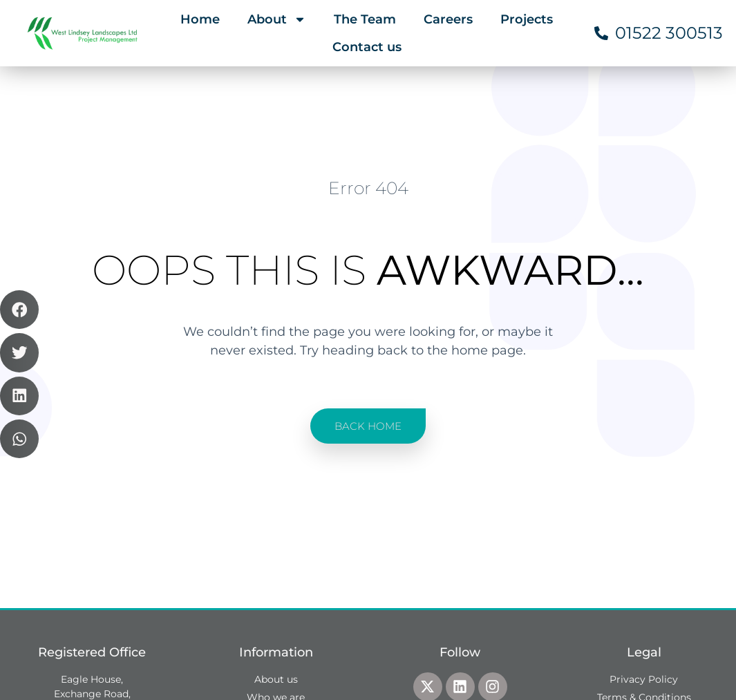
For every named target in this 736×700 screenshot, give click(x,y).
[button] (19, 310)
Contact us (367, 47)
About (277, 19)
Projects (527, 19)
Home (200, 19)
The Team (365, 19)
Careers (448, 19)
